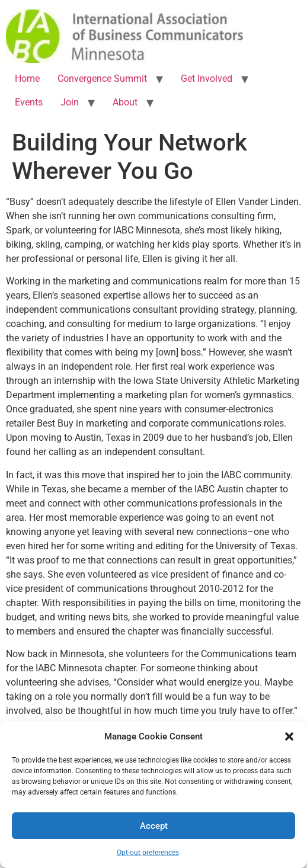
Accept (154, 826)
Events (29, 102)
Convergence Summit (102, 79)
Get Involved (207, 79)
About (125, 102)
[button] (289, 736)
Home (27, 79)
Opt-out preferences (148, 853)
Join (70, 102)
